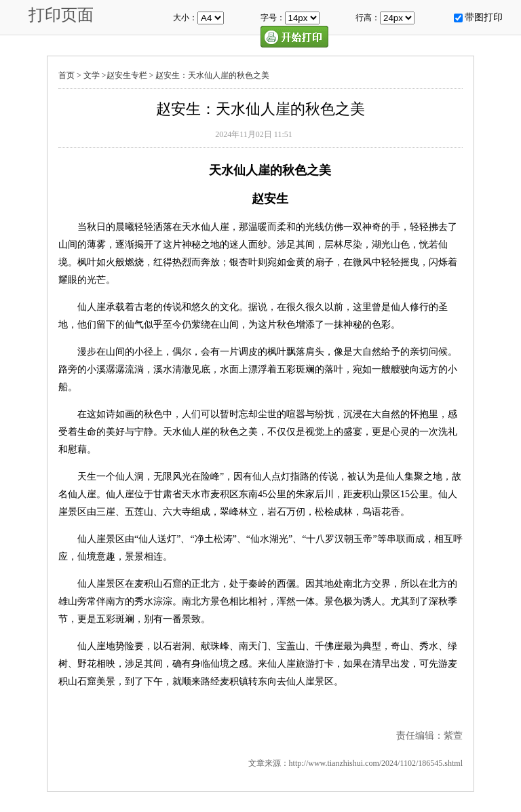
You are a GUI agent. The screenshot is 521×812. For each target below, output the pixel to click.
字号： (273, 18)
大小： (185, 18)
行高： (368, 18)
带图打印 (484, 17)
